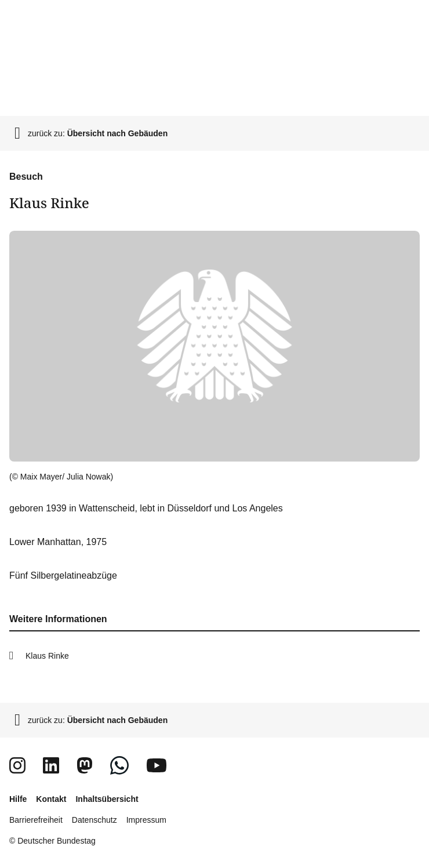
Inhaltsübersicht (107, 799)
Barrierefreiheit (36, 820)
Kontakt (51, 799)
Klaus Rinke (47, 656)
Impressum (146, 820)
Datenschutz (94, 820)
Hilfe (18, 799)
